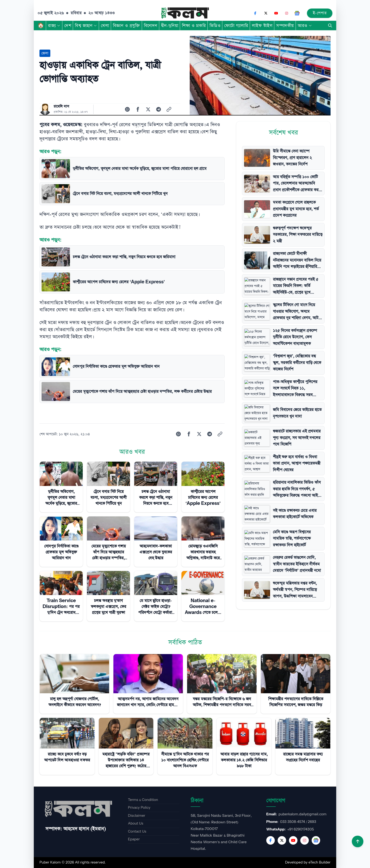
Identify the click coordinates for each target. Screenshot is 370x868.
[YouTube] (276, 13)
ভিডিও (215, 26)
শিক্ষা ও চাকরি (194, 26)
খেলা (105, 26)
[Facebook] (255, 13)
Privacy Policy (139, 808)
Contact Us (137, 832)
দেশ (68, 26)
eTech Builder (320, 862)
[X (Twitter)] (266, 13)
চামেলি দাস (61, 106)
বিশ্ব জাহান (86, 26)
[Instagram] (287, 13)
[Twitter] (282, 840)
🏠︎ (41, 26)
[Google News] (297, 13)
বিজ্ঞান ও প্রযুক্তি (127, 26)
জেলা (45, 53)
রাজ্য (54, 26)
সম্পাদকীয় (285, 26)
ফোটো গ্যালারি (236, 26)
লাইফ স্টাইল (262, 26)
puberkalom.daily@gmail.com (303, 814)
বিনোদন (151, 26)
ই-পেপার (320, 13)
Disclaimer (136, 816)
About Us (136, 823)
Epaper (134, 839)
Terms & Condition (143, 800)
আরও (305, 26)
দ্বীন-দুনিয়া (170, 26)
